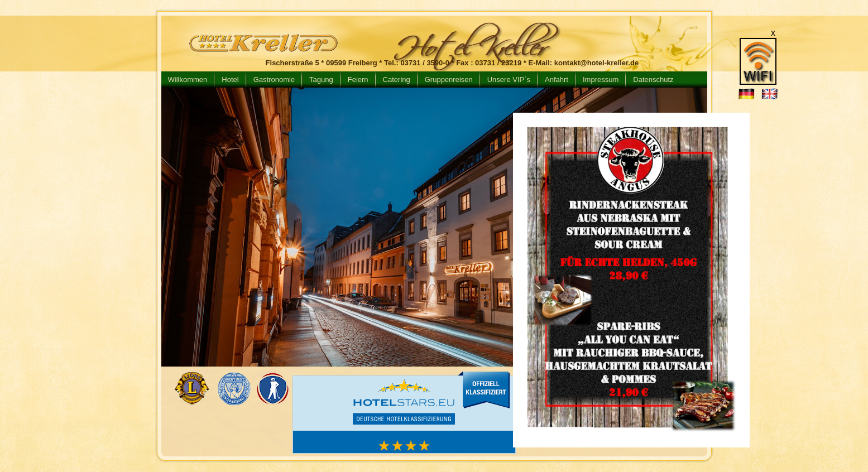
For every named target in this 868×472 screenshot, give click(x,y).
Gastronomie (274, 80)
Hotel (230, 80)
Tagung (321, 80)
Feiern (358, 80)
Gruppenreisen (449, 80)
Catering (397, 80)
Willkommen (188, 80)
